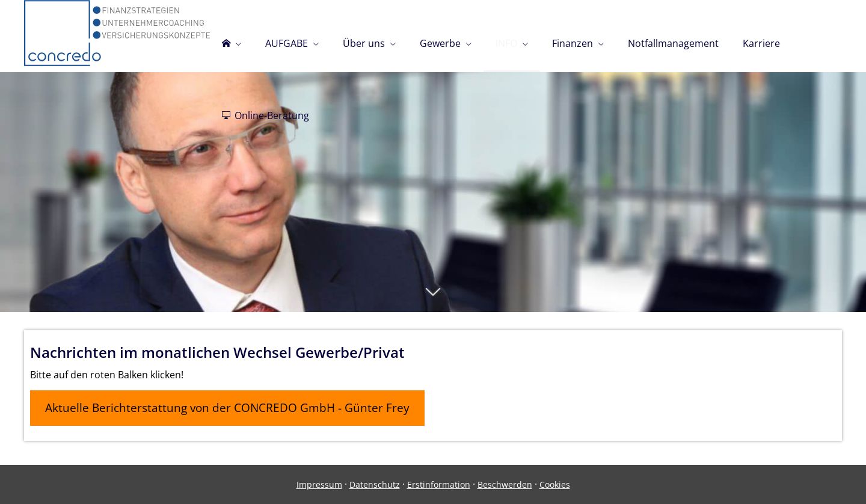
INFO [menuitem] (506, 43)
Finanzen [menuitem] (573, 43)
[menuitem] (232, 36)
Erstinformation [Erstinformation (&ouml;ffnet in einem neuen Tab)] (439, 484)
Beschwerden (505, 484)
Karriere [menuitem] (761, 43)
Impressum (319, 484)
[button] (433, 298)
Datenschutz (375, 484)
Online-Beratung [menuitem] (266, 115)
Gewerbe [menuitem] (440, 43)
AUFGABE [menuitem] (287, 43)
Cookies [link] (555, 484)
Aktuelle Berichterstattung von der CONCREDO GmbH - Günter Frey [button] (227, 408)
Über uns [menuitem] (364, 43)
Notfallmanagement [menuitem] (673, 43)
